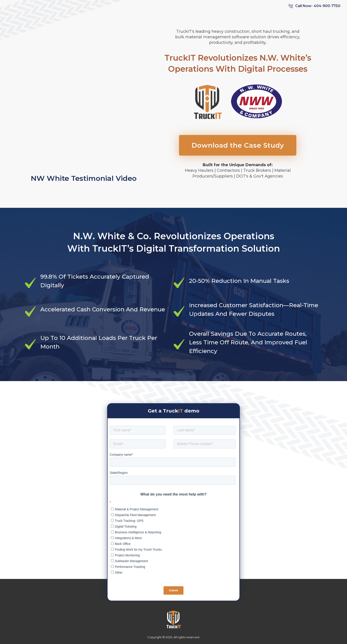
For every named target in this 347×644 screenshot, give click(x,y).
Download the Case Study (238, 145)
